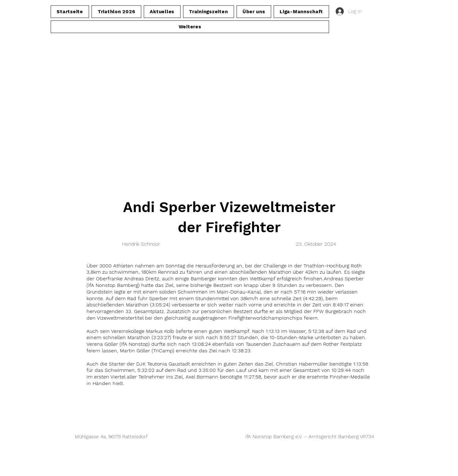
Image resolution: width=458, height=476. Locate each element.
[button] (190, 27)
